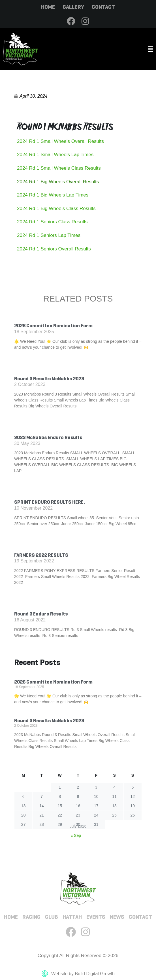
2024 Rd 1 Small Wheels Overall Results (60, 141)
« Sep (76, 835)
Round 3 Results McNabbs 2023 (49, 379)
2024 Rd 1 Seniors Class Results (52, 222)
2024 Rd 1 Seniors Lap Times (49, 235)
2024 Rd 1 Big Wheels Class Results (56, 209)
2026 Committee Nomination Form (53, 326)
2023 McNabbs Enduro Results (48, 437)
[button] (117, 49)
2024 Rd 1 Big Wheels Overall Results (58, 182)
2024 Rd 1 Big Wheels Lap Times (53, 195)
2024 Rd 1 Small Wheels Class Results (59, 168)
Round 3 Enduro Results (41, 614)
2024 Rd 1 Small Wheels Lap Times (55, 155)
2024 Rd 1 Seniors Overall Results (54, 249)
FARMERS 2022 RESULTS (41, 555)
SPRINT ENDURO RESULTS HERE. (50, 502)
